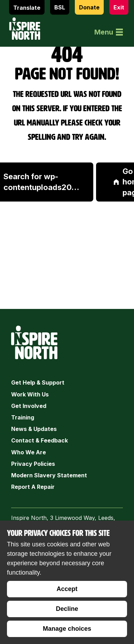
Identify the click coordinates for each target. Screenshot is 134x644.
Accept (67, 589)
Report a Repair (33, 487)
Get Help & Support (38, 382)
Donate (89, 7)
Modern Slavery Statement (49, 475)
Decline (67, 609)
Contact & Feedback (40, 440)
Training (23, 417)
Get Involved (29, 406)
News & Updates (34, 429)
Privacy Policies (33, 464)
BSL (60, 7)
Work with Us (30, 394)
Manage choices (67, 629)
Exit (119, 7)
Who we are (29, 452)
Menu (109, 32)
